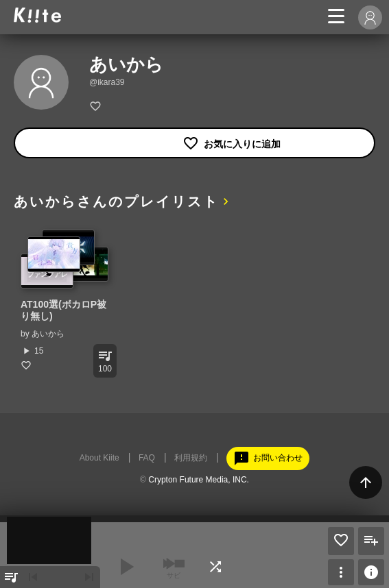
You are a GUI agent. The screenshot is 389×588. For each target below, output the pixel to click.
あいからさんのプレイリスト (116, 201)
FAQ (147, 458)
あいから (48, 334)
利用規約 (191, 458)
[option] (65, 300)
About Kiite (99, 458)
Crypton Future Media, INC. (199, 480)
